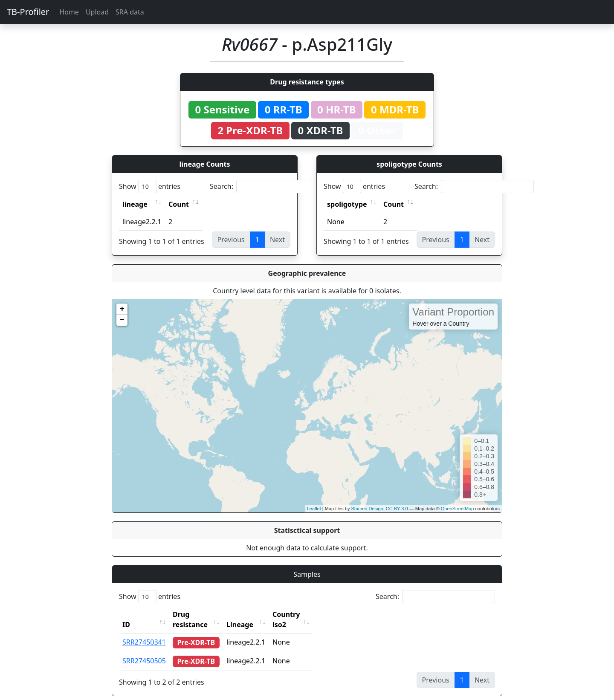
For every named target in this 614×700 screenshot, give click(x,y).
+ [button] (122, 309)
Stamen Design (367, 509)
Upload (97, 12)
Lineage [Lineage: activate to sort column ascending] (256, 614)
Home (69, 12)
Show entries (150, 187)
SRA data (130, 12)
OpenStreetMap (458, 509)
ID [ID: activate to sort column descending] (126, 614)
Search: (269, 187)
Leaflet (314, 509)
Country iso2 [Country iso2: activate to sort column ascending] (310, 614)
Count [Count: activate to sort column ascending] (179, 204)
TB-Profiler (28, 12)
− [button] (122, 320)
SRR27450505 (144, 651)
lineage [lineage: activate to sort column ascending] (135, 204)
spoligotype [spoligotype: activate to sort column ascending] (347, 204)
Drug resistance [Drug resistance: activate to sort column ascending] (200, 614)
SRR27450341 (144, 632)
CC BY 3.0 (397, 509)
